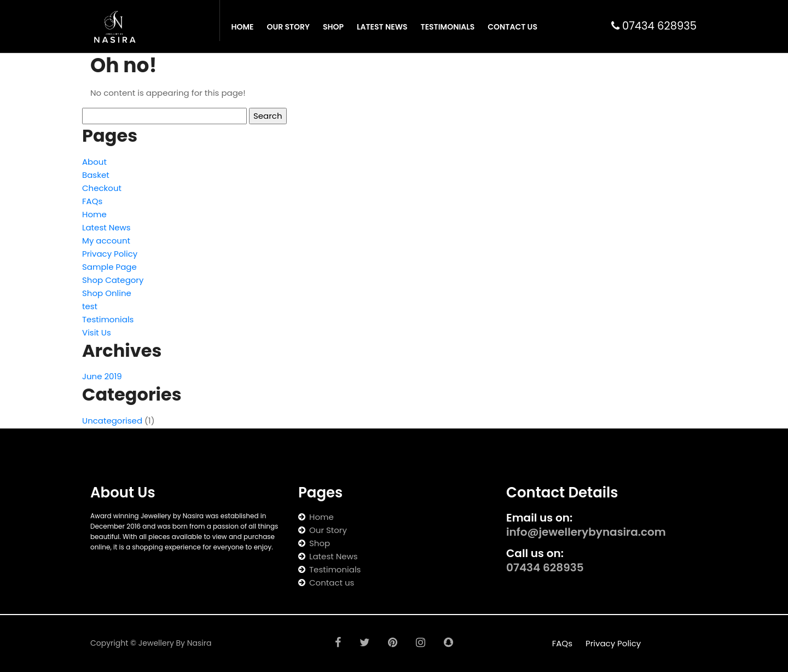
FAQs (92, 201)
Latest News (382, 27)
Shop (333, 27)
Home (242, 27)
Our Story (288, 27)
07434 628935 (654, 26)
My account (106, 241)
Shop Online (107, 293)
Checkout (102, 188)
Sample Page (109, 267)
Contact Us (512, 27)
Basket (96, 175)
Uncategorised (112, 421)
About (94, 162)
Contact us (332, 583)
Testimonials (448, 27)
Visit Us (97, 332)
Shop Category (113, 280)
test (90, 306)
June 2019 (102, 376)
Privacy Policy (110, 254)
